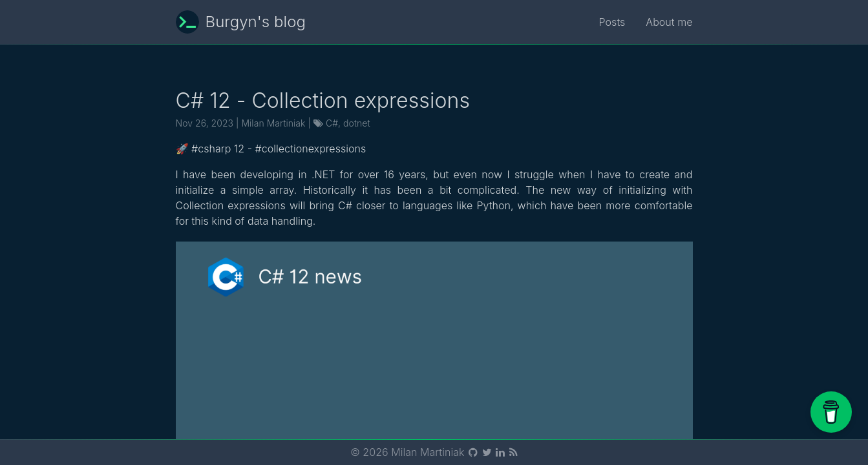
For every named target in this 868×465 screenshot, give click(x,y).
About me (669, 22)
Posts (612, 22)
